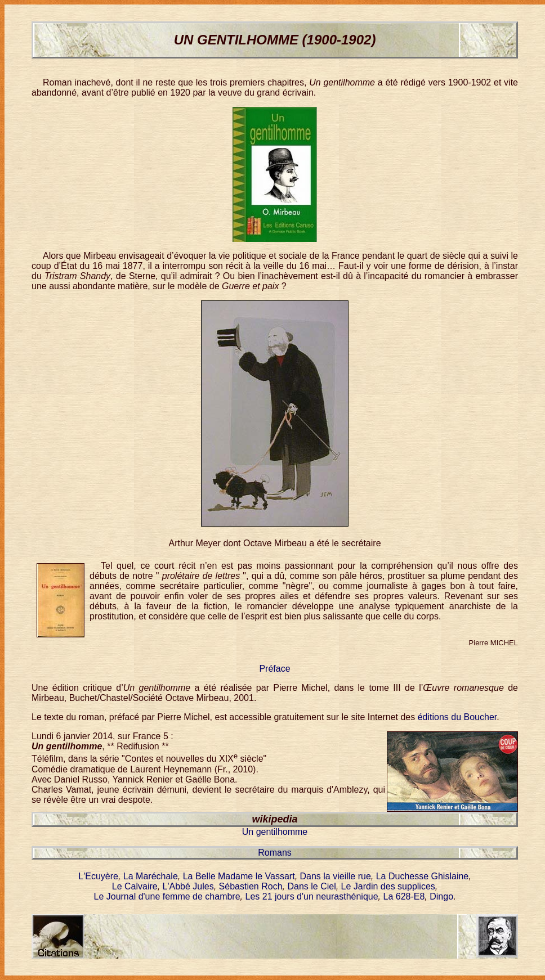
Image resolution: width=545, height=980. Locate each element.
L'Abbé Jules (188, 886)
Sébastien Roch (251, 886)
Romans (275, 853)
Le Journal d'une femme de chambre (167, 896)
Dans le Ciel (311, 886)
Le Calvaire (135, 886)
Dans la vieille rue (336, 876)
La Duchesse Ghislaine (423, 876)
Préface (274, 669)
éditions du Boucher (457, 717)
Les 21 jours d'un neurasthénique (311, 896)
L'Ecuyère (98, 876)
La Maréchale (151, 876)
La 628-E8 (404, 896)
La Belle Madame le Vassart (239, 876)
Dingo (441, 896)
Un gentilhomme (275, 832)
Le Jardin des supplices (388, 886)
